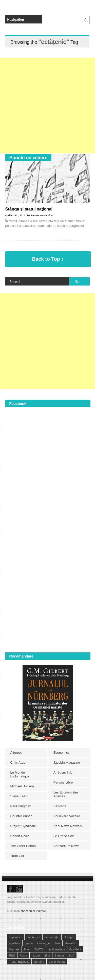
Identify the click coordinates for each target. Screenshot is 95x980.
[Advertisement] (48, 106)
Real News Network (68, 826)
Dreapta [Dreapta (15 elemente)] (69, 937)
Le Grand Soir (64, 836)
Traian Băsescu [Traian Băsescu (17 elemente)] (19, 962)
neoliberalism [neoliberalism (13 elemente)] (56, 949)
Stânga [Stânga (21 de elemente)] (59, 955)
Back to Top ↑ (48, 259)
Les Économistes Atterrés (66, 794)
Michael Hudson (22, 786)
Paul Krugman (21, 806)
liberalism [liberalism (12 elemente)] (71, 943)
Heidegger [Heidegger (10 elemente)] (44, 943)
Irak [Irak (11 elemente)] (58, 943)
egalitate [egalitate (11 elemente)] (15, 943)
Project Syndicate (23, 826)
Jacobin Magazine (67, 762)
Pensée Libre (63, 782)
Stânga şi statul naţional (29, 209)
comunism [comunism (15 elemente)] (33, 937)
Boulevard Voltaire (67, 816)
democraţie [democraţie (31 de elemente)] (52, 937)
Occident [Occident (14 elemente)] (75, 949)
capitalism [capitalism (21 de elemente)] (16, 937)
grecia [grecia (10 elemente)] (29, 943)
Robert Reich (20, 836)
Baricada (60, 806)
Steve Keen (19, 796)
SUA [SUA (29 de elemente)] (71, 955)
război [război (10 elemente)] (36, 955)
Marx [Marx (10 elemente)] (27, 949)
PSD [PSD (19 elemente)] (12, 955)
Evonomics (62, 753)
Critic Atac (18, 762)
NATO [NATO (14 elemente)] (39, 949)
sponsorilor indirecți (33, 911)
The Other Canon (23, 846)
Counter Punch (21, 816)
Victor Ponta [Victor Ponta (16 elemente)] (57, 962)
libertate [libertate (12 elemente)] (14, 949)
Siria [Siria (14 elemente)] (47, 955)
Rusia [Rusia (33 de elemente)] (23, 955)
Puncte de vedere (28, 158)
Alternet (16, 753)
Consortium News (66, 846)
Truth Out (17, 856)
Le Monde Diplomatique (20, 774)
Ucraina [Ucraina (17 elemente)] (39, 962)
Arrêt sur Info (63, 772)
